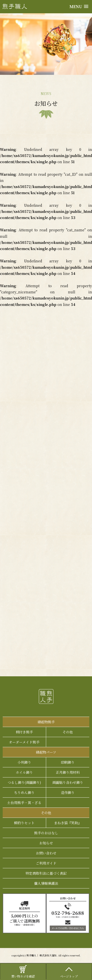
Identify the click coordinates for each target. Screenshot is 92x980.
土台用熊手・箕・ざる (24, 803)
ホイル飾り (24, 772)
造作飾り (68, 792)
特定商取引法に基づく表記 (46, 873)
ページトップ (69, 971)
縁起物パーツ (46, 752)
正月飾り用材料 (68, 772)
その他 (68, 732)
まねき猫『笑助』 (68, 823)
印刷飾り (68, 762)
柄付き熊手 (24, 732)
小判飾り (24, 762)
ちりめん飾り (24, 792)
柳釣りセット (24, 823)
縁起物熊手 (46, 722)
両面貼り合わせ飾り (68, 782)
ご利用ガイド (46, 863)
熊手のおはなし (46, 833)
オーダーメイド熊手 (24, 742)
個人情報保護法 (46, 883)
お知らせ (46, 843)
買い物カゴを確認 (23, 971)
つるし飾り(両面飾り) (24, 782)
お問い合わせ (46, 853)
